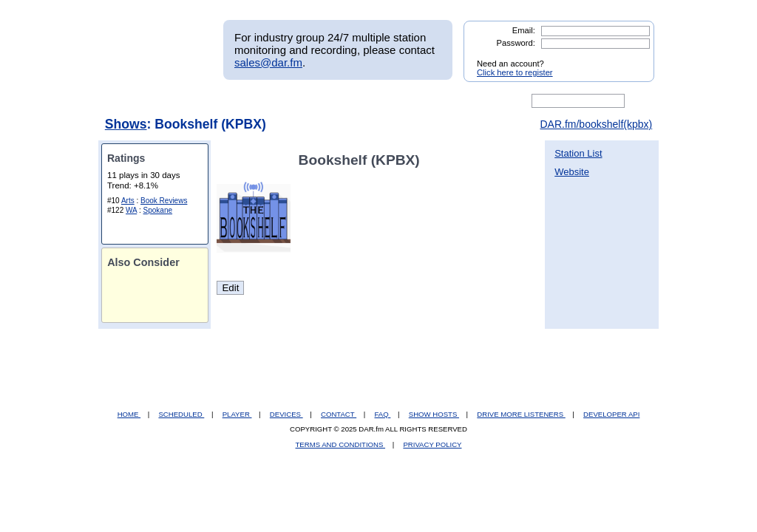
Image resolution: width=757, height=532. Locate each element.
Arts (128, 201)
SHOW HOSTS (434, 414)
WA (131, 210)
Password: (516, 43)
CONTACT (339, 414)
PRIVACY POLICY (432, 444)
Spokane (158, 210)
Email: (524, 30)
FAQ (383, 414)
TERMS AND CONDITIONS (341, 444)
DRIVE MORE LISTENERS (521, 414)
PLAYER (237, 414)
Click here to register (515, 72)
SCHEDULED (181, 414)
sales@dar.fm (268, 62)
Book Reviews (164, 201)
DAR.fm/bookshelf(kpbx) (596, 124)
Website (572, 172)
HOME (129, 414)
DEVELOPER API (611, 414)
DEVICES (286, 414)
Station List (578, 153)
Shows (126, 124)
